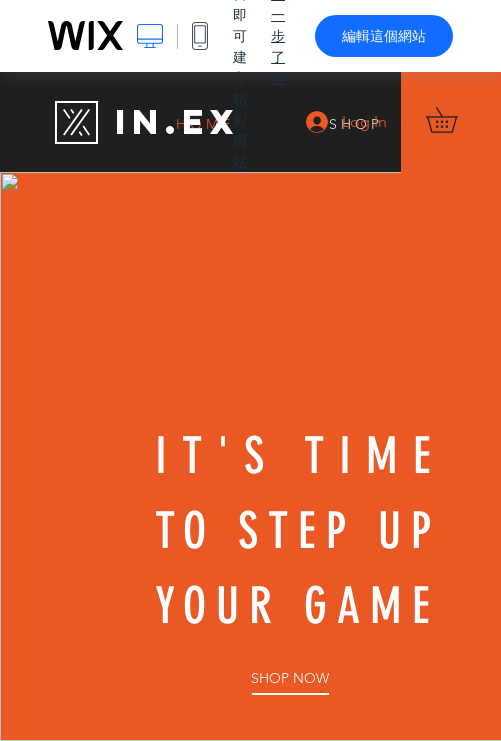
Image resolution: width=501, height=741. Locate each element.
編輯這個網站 (384, 36)
